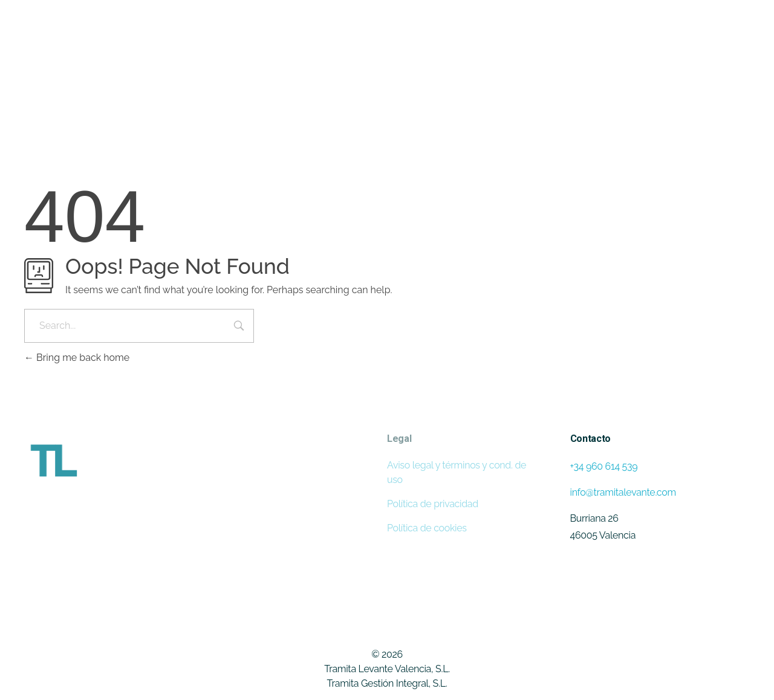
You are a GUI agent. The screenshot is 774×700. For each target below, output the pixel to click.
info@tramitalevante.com (623, 492)
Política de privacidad (433, 504)
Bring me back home (77, 358)
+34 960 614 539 (604, 466)
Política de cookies (427, 528)
